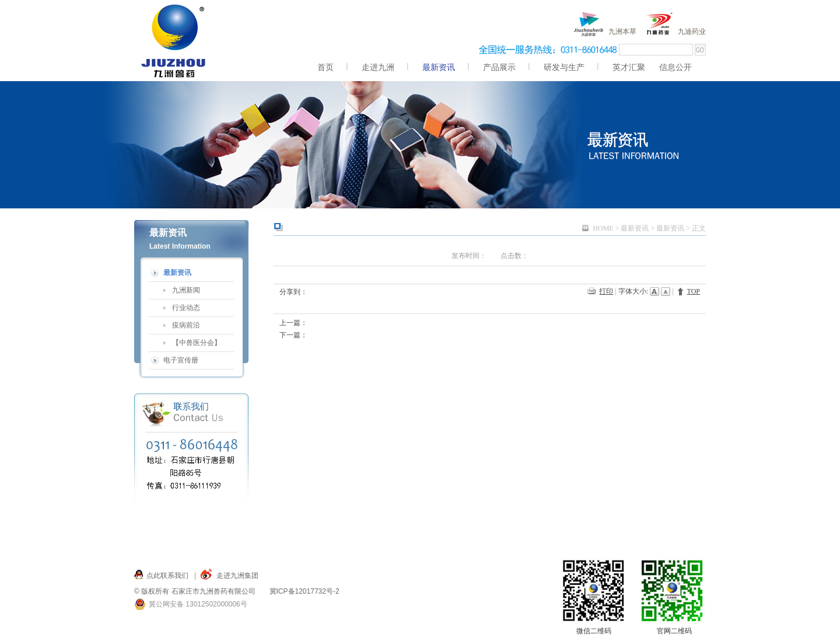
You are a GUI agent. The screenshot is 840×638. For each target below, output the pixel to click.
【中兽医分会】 (197, 343)
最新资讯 (635, 228)
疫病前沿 (186, 325)
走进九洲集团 (237, 576)
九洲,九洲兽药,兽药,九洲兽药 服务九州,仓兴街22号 (174, 41)
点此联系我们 (167, 576)
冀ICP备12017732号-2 (304, 591)
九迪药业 (692, 32)
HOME (603, 228)
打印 (606, 291)
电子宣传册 (181, 360)
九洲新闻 (186, 290)
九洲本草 (622, 32)
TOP (694, 291)
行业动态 (186, 308)
